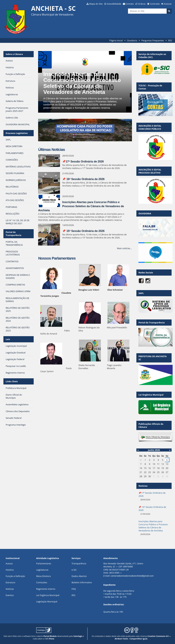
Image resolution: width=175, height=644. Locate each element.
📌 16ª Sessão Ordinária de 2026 (83, 179)
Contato (130, 4)
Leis (8, 339)
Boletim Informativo (82, 582)
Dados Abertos (79, 576)
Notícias (10, 589)
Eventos (10, 595)
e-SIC (74, 570)
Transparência (79, 563)
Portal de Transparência (14, 234)
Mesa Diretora (43, 576)
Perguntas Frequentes (153, 40)
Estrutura (10, 582)
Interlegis (78, 636)
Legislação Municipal (47, 602)
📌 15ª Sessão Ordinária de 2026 (83, 231)
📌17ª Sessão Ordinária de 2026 (83, 162)
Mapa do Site (96, 4)
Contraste (155, 4)
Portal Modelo (50, 636)
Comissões (42, 582)
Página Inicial (116, 40)
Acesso (9, 563)
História (10, 570)
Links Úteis (12, 381)
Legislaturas (42, 570)
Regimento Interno (46, 589)
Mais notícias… (124, 248)
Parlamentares (44, 563)
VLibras (142, 4)
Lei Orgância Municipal (48, 595)
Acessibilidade (114, 4)
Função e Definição (15, 576)
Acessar (168, 4)
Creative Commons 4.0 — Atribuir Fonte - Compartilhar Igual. (143, 637)
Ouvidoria (132, 40)
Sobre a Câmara (14, 54)
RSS (170, 40)
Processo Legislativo (17, 133)
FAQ (74, 589)
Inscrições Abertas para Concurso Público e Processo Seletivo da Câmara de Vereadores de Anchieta (82, 83)
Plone (52, 639)
